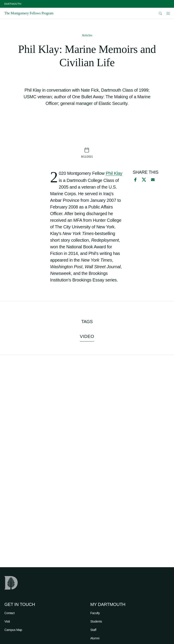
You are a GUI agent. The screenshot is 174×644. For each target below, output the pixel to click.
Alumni (95, 638)
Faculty (95, 613)
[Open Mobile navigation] (168, 13)
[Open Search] (160, 13)
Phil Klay (114, 173)
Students (96, 621)
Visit (7, 621)
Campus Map (13, 630)
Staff (93, 630)
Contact (9, 613)
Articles (87, 35)
